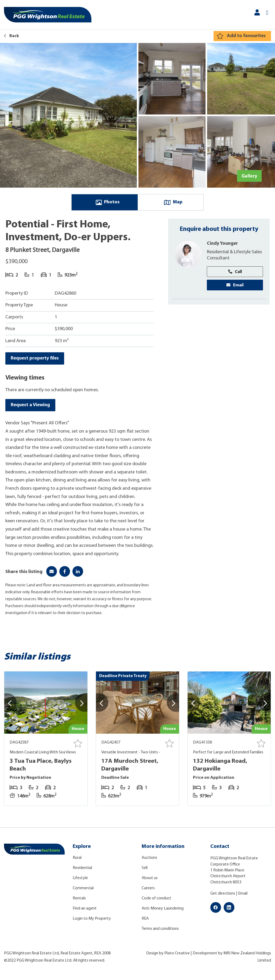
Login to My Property (92, 921)
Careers (148, 891)
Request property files (35, 360)
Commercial (83, 891)
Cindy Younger (223, 245)
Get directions (223, 896)
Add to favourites (246, 36)
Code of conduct (156, 901)
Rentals (79, 901)
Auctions (149, 860)
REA (145, 921)
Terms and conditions (160, 931)
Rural (77, 860)
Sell (145, 870)
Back (11, 36)
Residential (82, 870)
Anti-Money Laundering (163, 911)
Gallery (249, 176)
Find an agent (85, 911)
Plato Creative (177, 956)
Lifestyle (80, 880)
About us (150, 880)
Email (235, 286)
